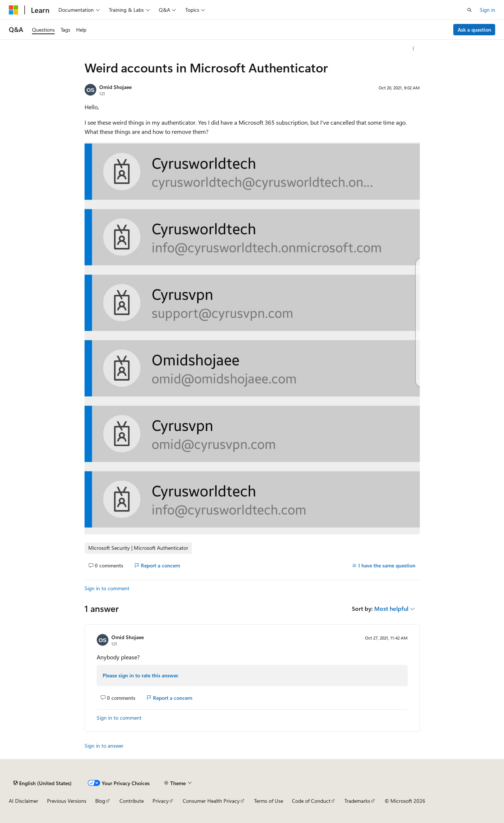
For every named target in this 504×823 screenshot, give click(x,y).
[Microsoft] (14, 10)
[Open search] (469, 10)
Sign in (487, 10)
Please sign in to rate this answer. (141, 675)
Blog (100, 801)
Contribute (132, 801)
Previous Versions (67, 801)
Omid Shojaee (115, 87)
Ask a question (474, 30)
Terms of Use (269, 801)
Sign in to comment (107, 588)
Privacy (161, 801)
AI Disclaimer (24, 801)
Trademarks (357, 801)
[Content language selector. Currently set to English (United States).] (42, 783)
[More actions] (413, 49)
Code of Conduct (311, 801)
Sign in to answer (104, 746)
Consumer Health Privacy (211, 801)
